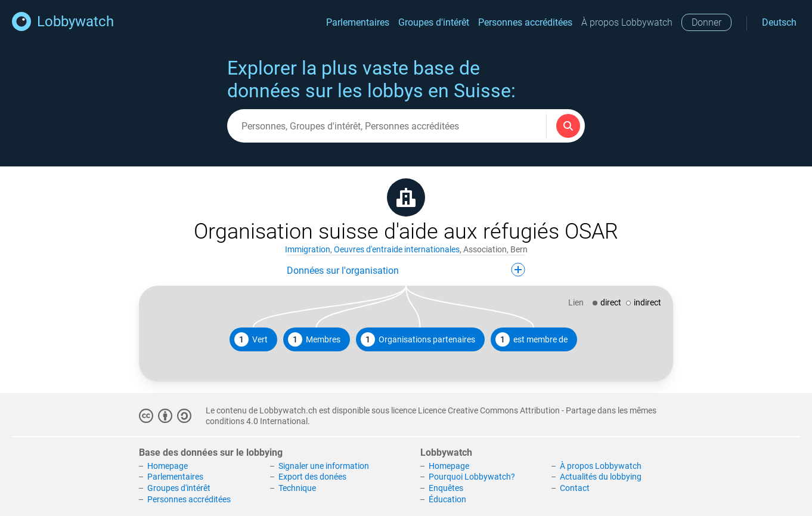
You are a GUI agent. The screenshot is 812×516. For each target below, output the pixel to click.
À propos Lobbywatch (627, 22)
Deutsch (779, 22)
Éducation (447, 499)
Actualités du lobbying (601, 477)
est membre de (531, 339)
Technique (297, 488)
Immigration (308, 249)
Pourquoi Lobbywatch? (472, 477)
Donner (706, 22)
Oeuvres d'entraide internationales (397, 249)
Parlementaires (358, 22)
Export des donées (312, 477)
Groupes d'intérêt (434, 22)
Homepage (168, 466)
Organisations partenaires (418, 339)
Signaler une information (324, 466)
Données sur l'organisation (406, 270)
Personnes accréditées (525, 22)
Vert (251, 339)
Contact (575, 488)
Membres (314, 339)
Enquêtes (446, 488)
